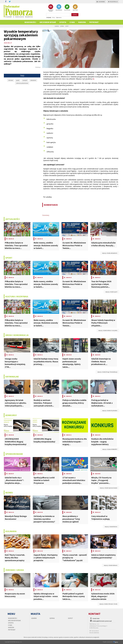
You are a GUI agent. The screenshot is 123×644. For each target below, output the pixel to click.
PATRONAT (94, 22)
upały (18, 80)
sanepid (25, 80)
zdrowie (11, 80)
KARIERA (82, 22)
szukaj (75, 15)
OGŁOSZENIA (67, 7)
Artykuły (49, 17)
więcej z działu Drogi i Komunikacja (107, 372)
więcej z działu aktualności (110, 253)
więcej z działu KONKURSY (110, 449)
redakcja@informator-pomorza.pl (102, 621)
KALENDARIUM (59, 7)
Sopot (67, 26)
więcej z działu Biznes (111, 527)
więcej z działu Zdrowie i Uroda (108, 604)
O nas (72, 22)
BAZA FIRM (75, 7)
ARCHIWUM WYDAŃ (51, 8)
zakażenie (33, 80)
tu (93, 79)
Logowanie (101, 2)
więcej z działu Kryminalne (110, 411)
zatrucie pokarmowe (22, 83)
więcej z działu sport (111, 292)
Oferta (63, 22)
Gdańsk (57, 26)
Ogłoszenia (59, 17)
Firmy (54, 17)
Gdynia (62, 26)
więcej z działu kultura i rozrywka (108, 330)
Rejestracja (113, 2)
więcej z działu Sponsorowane (109, 488)
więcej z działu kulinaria (111, 565)
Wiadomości (30, 22)
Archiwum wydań (48, 22)
